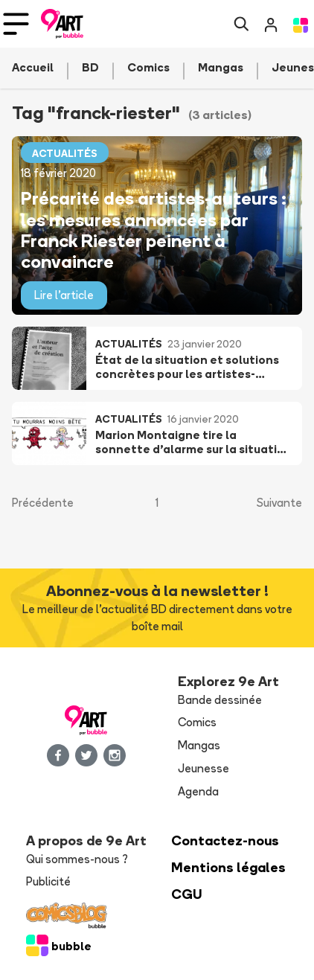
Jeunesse (204, 768)
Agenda (198, 791)
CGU (187, 894)
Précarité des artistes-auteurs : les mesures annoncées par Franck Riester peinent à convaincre (154, 230)
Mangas (199, 745)
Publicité (48, 881)
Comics (197, 722)
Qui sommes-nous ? (77, 859)
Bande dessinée (220, 700)
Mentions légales (228, 867)
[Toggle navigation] (16, 24)
